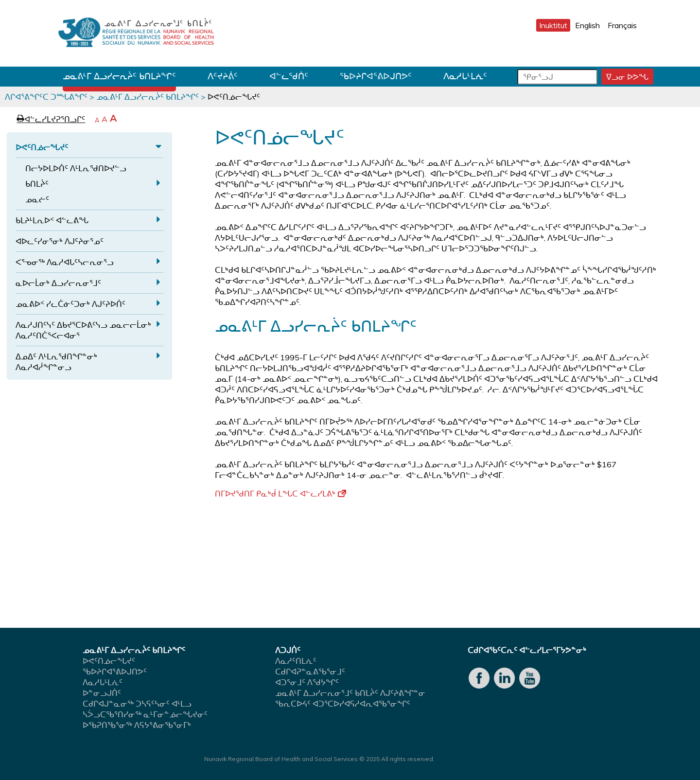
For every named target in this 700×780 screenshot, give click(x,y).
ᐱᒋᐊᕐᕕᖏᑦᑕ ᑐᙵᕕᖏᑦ (46, 97)
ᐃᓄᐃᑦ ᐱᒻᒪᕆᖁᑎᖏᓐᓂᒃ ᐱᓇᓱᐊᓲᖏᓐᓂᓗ (56, 362)
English (587, 25)
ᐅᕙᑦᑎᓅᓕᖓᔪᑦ (42, 147)
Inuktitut (553, 25)
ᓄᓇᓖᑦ (37, 199)
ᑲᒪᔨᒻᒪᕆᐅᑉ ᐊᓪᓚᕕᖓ (52, 220)
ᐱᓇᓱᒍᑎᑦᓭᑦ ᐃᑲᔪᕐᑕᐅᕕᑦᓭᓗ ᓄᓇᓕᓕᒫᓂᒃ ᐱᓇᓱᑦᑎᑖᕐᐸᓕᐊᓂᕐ (83, 330)
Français (622, 25)
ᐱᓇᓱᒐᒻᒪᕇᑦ (465, 76)
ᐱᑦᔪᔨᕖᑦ (223, 76)
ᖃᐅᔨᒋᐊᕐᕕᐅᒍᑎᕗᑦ (376, 76)
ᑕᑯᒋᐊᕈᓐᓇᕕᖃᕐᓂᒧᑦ (310, 672)
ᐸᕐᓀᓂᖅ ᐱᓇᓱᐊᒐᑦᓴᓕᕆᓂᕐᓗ (65, 262)
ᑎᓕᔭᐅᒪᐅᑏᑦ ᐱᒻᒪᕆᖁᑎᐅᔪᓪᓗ (76, 168)
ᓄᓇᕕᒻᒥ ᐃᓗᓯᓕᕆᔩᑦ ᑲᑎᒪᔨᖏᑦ (119, 76)
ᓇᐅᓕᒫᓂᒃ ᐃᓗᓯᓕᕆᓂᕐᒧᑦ (58, 283)
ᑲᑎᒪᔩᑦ (37, 184)
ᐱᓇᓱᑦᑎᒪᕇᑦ (296, 661)
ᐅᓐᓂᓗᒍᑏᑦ (102, 693)
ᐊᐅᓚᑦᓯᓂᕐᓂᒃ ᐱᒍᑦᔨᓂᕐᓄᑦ (60, 241)
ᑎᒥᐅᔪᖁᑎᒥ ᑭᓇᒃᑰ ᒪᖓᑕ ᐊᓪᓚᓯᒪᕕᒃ (280, 494)
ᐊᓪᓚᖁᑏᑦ (289, 76)
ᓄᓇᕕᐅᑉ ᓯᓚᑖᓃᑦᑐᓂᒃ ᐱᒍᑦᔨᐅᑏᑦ (70, 304)
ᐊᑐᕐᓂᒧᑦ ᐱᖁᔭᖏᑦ (307, 682)
